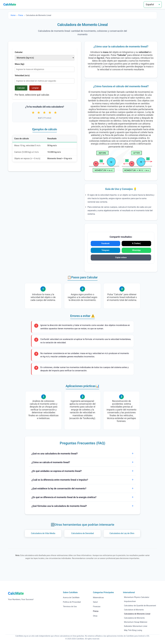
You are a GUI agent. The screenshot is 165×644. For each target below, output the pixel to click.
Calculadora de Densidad (82, 533)
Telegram (105, 250)
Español (150, 4)
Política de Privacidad (72, 602)
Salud (95, 602)
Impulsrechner (130, 601)
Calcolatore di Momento (134, 610)
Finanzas (97, 607)
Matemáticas (98, 598)
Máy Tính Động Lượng (133, 630)
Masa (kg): (20, 64)
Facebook (105, 244)
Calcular (21, 88)
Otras (95, 616)
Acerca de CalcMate (71, 598)
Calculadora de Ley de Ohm (122, 533)
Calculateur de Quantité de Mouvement (140, 606)
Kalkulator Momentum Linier (136, 626)
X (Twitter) (136, 244)
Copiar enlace (121, 258)
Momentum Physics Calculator (137, 597)
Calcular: (19, 52)
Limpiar (35, 88)
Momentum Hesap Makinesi (136, 622)
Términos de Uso (70, 607)
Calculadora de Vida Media (43, 533)
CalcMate (10, 4)
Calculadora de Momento (134, 618)
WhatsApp (136, 250)
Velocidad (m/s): (22, 75)
